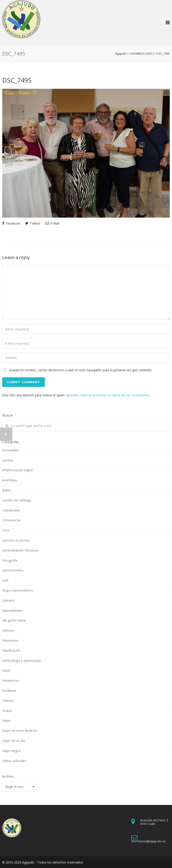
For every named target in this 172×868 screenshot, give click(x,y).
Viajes (6, 721)
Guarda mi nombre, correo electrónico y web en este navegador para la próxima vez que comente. (80, 370)
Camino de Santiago (17, 500)
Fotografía (10, 560)
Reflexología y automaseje (22, 661)
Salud (6, 670)
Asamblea (9, 480)
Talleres (8, 701)
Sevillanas (9, 691)
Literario (8, 600)
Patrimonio (10, 640)
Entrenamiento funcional (20, 550)
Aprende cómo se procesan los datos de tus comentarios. (108, 395)
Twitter (33, 223)
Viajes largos (11, 751)
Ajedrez (8, 460)
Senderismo (11, 680)
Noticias (8, 630)
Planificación (11, 650)
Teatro (7, 711)
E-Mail (52, 223)
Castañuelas (11, 510)
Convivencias (12, 520)
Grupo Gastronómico (18, 590)
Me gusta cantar (14, 620)
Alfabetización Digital (17, 470)
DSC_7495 (17, 80)
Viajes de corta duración (20, 731)
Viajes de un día (14, 741)
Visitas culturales (14, 761)
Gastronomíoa (13, 570)
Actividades (10, 450)
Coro (6, 530)
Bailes (7, 490)
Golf (5, 580)
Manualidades (12, 610)
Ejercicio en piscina (16, 540)
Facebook (11, 223)
